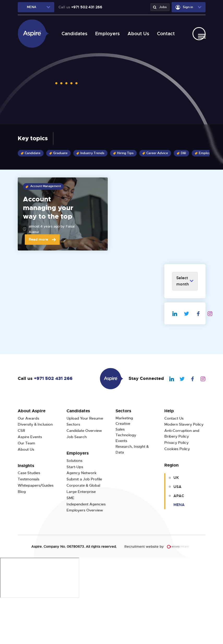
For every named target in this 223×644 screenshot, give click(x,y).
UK (176, 522)
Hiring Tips (123, 153)
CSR (21, 475)
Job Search (77, 481)
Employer (204, 153)
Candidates (72, 34)
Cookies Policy (177, 493)
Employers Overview (85, 555)
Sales (120, 474)
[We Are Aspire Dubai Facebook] (201, 358)
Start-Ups (75, 511)
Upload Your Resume (85, 463)
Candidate (31, 153)
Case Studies (29, 517)
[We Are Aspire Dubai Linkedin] (178, 358)
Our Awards (28, 463)
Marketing (124, 463)
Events (121, 485)
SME (70, 542)
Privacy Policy (176, 487)
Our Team (26, 488)
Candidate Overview (84, 475)
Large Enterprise (81, 536)
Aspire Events (30, 481)
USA (177, 531)
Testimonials (29, 524)
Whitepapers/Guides (36, 530)
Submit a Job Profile (84, 524)
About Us (136, 34)
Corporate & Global (83, 530)
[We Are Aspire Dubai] (33, 34)
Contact (163, 34)
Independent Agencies (86, 549)
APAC (179, 540)
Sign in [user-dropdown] (184, 7)
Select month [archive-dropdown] (183, 325)
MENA (179, 549)
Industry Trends (90, 153)
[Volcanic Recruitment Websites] (178, 591)
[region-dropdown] (36, 7)
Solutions (74, 505)
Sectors (73, 469)
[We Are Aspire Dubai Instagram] (213, 358)
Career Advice (155, 153)
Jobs (159, 7)
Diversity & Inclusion (35, 469)
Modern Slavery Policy (184, 469)
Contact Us (174, 463)
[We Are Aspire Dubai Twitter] (190, 358)
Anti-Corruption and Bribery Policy (182, 478)
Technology (126, 479)
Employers (105, 34)
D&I (181, 153)
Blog (22, 536)
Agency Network (82, 517)
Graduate (58, 153)
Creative (123, 468)
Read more (42, 284)
